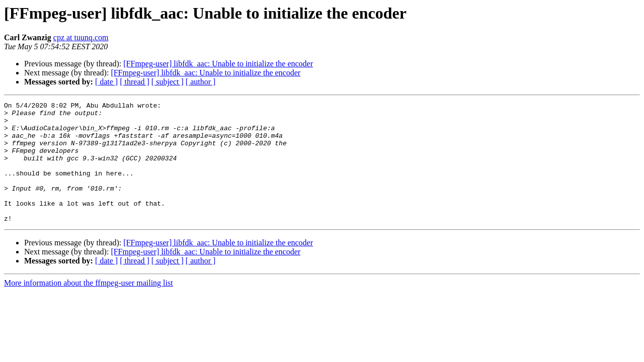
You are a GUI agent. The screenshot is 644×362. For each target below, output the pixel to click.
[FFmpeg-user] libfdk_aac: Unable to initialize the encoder (218, 64)
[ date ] (106, 82)
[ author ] (201, 82)
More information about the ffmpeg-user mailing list (89, 307)
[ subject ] (168, 82)
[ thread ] (135, 82)
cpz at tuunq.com (81, 37)
